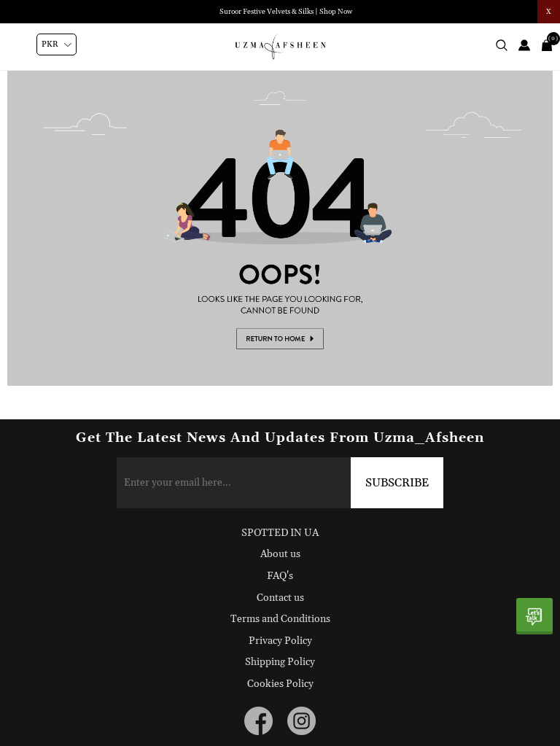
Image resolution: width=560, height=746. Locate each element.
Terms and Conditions (280, 619)
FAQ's (280, 576)
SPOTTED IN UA (280, 533)
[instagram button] (302, 721)
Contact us (280, 598)
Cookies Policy (280, 684)
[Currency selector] (57, 44)
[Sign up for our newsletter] (280, 483)
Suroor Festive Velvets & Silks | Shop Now (286, 12)
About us (280, 554)
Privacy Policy (280, 641)
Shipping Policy (280, 662)
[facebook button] (258, 721)
